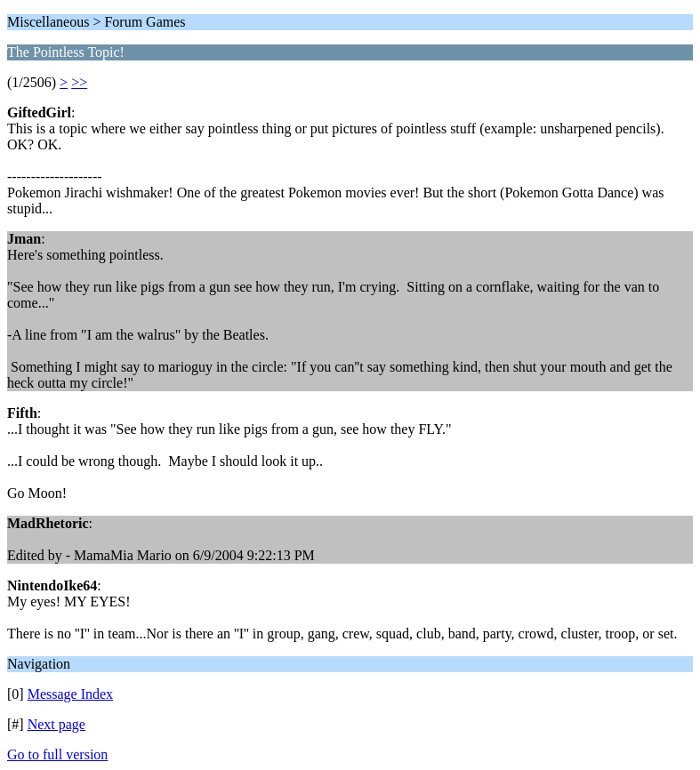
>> (79, 82)
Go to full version (57, 754)
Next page (56, 724)
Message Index (70, 694)
